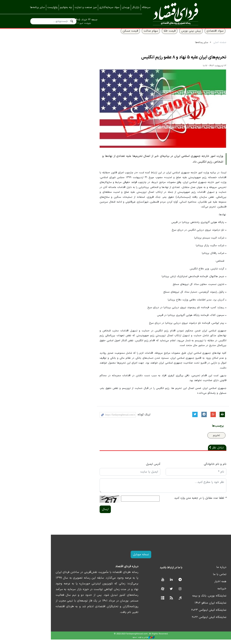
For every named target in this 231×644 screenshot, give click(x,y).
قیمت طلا (144, 35)
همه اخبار (195, 586)
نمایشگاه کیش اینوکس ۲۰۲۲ (184, 622)
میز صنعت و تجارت (86, 7)
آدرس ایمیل (128, 469)
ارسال (80, 514)
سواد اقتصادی (189, 35)
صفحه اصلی (194, 47)
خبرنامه (196, 593)
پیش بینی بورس (165, 35)
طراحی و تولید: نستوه (118, 642)
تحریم (191, 440)
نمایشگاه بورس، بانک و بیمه (184, 600)
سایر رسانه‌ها (176, 47)
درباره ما (196, 572)
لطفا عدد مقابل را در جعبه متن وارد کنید (175, 503)
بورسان (126, 7)
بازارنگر (136, 7)
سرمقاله (146, 7)
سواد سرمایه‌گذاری (109, 7)
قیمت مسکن (105, 35)
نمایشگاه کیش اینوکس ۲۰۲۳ (183, 615)
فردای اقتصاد (174, 14)
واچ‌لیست (52, 7)
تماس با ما (194, 579)
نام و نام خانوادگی (190, 469)
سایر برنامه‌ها (37, 7)
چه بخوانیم (66, 7)
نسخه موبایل (116, 559)
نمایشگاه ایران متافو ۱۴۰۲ (185, 607)
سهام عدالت (125, 35)
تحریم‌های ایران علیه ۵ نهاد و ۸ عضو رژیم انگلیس (158, 62)
